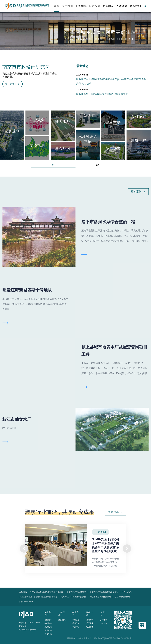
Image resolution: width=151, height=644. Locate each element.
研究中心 (76, 627)
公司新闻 (90, 620)
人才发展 (104, 620)
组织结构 (48, 623)
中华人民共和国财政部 (76, 592)
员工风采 (90, 623)
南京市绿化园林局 (122, 597)
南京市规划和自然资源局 (100, 597)
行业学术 (90, 627)
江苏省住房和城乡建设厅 (47, 597)
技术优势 (76, 623)
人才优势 (48, 630)
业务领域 (62, 620)
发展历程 (48, 627)
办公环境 (48, 634)
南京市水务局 (27, 602)
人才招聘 (104, 623)
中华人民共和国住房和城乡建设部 (104, 592)
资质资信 (76, 620)
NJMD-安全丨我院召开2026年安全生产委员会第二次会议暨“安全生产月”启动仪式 (111, 81)
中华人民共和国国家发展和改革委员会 (47, 592)
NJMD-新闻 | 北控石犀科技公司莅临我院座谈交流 (102, 94)
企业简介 (48, 620)
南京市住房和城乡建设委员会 (74, 597)
